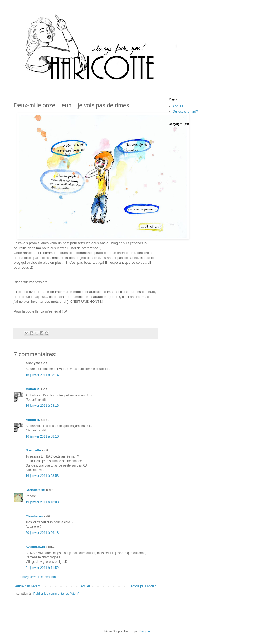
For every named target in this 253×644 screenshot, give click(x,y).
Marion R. (33, 389)
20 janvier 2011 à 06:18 (42, 533)
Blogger (145, 631)
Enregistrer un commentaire (40, 577)
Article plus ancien (143, 586)
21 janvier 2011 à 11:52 (42, 568)
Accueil (86, 586)
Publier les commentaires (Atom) (56, 594)
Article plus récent (28, 586)
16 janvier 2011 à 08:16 (42, 406)
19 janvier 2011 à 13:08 (42, 502)
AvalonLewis (35, 547)
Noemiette (33, 450)
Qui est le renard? (185, 112)
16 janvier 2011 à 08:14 (42, 375)
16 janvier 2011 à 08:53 (42, 476)
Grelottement (35, 490)
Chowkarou (34, 516)
